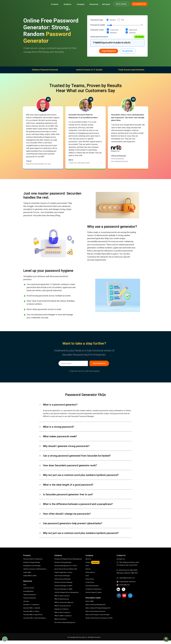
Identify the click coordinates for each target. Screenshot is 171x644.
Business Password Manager (64, 586)
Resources (94, 4)
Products (56, 4)
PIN (122, 20)
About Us (88, 560)
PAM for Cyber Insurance (62, 599)
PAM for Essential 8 (60, 623)
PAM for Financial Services (63, 609)
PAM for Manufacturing (62, 602)
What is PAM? (90, 602)
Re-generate (128, 51)
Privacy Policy (90, 580)
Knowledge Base (29, 592)
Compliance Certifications (94, 590)
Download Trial (139, 4)
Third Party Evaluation (92, 586)
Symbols (132, 33)
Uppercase (132, 30)
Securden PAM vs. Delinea (31, 612)
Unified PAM (27, 573)
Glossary (26, 602)
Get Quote (106, 4)
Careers (88, 563)
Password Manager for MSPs (64, 589)
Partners (88, 570)
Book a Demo (121, 4)
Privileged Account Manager (32, 566)
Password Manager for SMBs (64, 592)
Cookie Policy (90, 583)
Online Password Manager (63, 583)
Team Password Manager (62, 579)
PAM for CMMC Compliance (63, 619)
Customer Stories (29, 589)
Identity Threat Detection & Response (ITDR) (99, 619)
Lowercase (114, 30)
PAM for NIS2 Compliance (62, 616)
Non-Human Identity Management (65, 626)
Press (87, 566)
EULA (87, 576)
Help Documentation (30, 595)
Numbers (113, 33)
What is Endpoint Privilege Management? (98, 609)
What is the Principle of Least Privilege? (98, 615)
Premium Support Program (94, 593)
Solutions (68, 4)
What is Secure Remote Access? (96, 612)
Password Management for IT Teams (66, 569)
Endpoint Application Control (64, 576)
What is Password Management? (96, 605)
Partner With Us (90, 573)
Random (113, 20)
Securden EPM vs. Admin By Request (35, 619)
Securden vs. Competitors (31, 605)
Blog (25, 585)
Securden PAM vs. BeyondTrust (33, 615)
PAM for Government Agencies (64, 606)
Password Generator (30, 599)
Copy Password (109, 51)
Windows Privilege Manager (63, 566)
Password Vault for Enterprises (33, 560)
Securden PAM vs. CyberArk (32, 609)
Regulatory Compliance (62, 613)
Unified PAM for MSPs (30, 576)
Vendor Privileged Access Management (67, 596)
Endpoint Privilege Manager (32, 563)
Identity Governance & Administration (35, 570)
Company (81, 4)
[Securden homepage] (34, 4)
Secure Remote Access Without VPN (66, 572)
